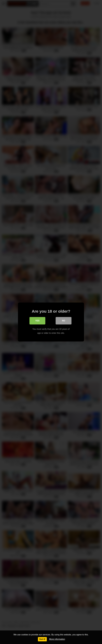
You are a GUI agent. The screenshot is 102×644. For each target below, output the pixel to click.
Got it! (42, 639)
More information (57, 639)
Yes (37, 321)
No (64, 321)
